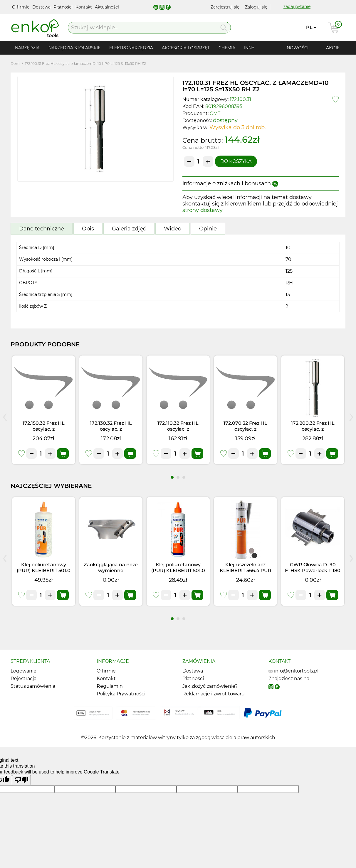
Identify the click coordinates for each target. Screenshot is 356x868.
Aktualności (107, 7)
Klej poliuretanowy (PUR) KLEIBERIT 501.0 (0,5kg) (178, 570)
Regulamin (110, 686)
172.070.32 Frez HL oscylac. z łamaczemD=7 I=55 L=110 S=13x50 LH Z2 (246, 432)
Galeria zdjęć (129, 229)
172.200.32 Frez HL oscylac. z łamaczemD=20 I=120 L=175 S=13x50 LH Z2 (313, 432)
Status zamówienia (33, 686)
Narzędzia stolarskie (74, 48)
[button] (172, 477)
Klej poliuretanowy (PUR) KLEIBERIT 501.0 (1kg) (44, 570)
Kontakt (84, 7)
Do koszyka (236, 161)
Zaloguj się (256, 7)
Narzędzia (27, 48)
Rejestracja (23, 679)
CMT (215, 113)
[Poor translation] (21, 780)
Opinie (208, 229)
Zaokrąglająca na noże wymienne (111, 568)
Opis (88, 229)
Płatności (64, 7)
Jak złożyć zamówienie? (210, 686)
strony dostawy (202, 210)
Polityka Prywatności (121, 694)
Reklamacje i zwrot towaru (214, 694)
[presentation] (5, 416)
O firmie (21, 7)
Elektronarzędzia (131, 48)
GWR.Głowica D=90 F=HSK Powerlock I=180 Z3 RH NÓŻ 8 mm (313, 570)
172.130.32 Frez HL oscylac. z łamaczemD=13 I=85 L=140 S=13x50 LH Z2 (111, 432)
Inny (249, 48)
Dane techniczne (42, 229)
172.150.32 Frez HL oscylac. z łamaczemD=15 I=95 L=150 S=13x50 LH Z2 (44, 432)
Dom (15, 64)
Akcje (333, 48)
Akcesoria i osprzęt (186, 48)
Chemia (227, 48)
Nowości (298, 48)
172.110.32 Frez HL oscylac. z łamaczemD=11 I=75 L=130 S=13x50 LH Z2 (178, 432)
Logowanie (23, 671)
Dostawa (42, 7)
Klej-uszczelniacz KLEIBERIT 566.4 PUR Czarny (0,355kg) (246, 570)
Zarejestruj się (225, 7)
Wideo (173, 229)
